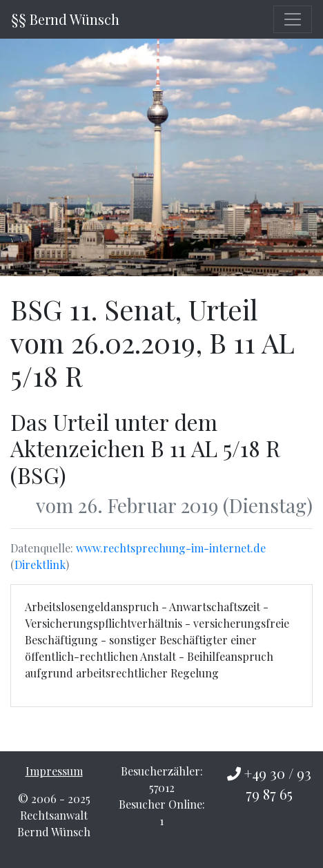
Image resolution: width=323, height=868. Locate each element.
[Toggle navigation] (293, 19)
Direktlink (40, 565)
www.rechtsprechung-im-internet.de (171, 548)
